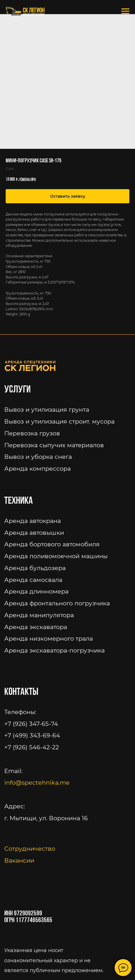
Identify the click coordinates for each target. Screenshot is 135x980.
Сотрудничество (30, 849)
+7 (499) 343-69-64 (32, 735)
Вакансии (19, 860)
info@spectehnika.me (37, 783)
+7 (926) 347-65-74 (31, 724)
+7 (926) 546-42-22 (32, 747)
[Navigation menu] (125, 11)
